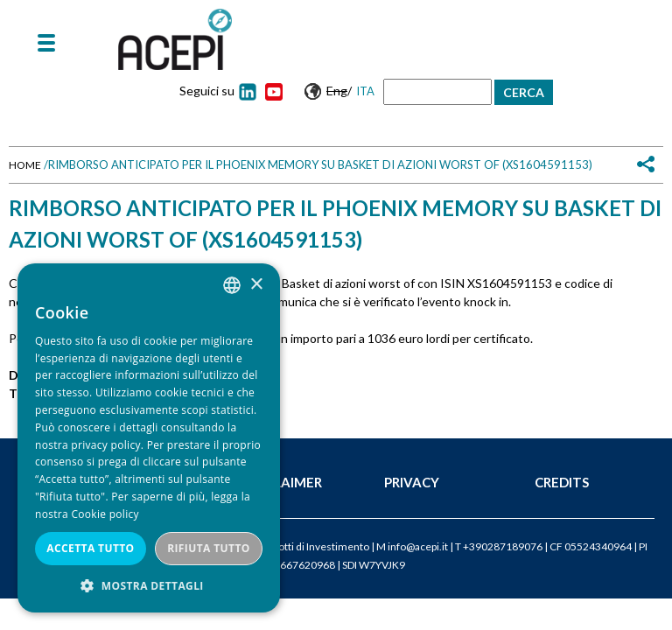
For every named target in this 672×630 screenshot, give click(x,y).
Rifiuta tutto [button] (209, 548)
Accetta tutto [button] (90, 548)
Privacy (412, 482)
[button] (149, 586)
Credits (562, 482)
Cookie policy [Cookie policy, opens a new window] (105, 514)
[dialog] (149, 438)
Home (25, 165)
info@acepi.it (418, 546)
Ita (365, 91)
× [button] (256, 285)
